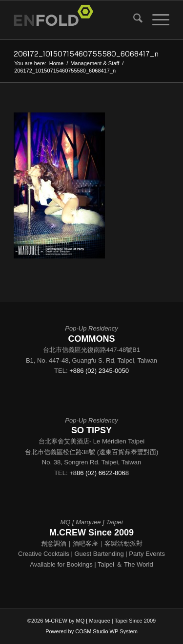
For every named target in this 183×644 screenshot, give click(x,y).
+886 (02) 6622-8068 (99, 473)
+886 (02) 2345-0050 (99, 371)
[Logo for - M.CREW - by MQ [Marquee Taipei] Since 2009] (76, 20)
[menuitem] (133, 20)
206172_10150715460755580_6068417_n (86, 54)
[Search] (133, 20)
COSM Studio (91, 631)
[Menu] (156, 20)
